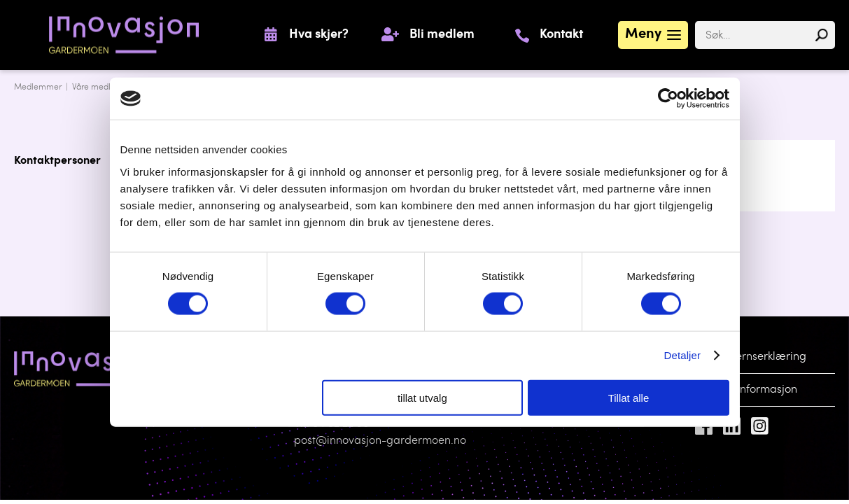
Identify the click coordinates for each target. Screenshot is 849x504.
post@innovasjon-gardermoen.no (380, 441)
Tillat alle (629, 397)
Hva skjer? (319, 35)
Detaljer (683, 355)
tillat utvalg (422, 397)
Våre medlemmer (105, 87)
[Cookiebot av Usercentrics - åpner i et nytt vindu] (668, 99)
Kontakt (561, 35)
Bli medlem (442, 35)
